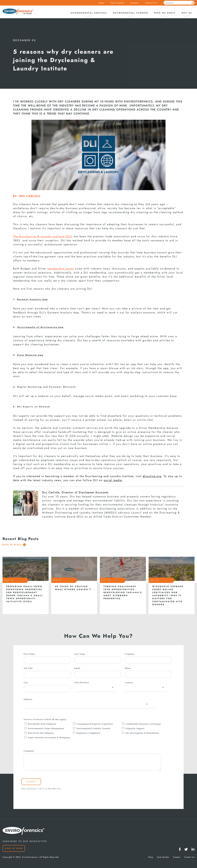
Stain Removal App (30, 355)
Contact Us (151, 3)
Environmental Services (89, 13)
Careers (135, 3)
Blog (101, 3)
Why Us (187, 13)
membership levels (61, 269)
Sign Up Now (14, 848)
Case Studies (117, 3)
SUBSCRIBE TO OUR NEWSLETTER (25, 841)
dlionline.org (152, 476)
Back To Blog (14, 545)
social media (113, 480)
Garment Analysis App (32, 299)
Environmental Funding (131, 13)
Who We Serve (165, 13)
